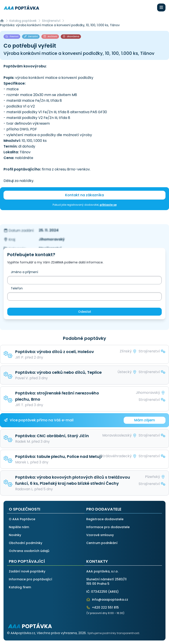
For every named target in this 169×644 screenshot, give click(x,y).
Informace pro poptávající (30, 579)
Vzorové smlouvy (100, 535)
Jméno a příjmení (24, 272)
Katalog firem (20, 587)
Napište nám (19, 527)
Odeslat (85, 312)
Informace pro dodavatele (108, 527)
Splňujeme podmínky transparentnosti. (114, 633)
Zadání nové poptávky (27, 571)
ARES (113, 592)
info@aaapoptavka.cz (107, 600)
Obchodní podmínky (26, 543)
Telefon (17, 288)
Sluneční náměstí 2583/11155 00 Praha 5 (106, 581)
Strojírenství (51, 21)
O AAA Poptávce (22, 519)
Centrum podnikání (102, 543)
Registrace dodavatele (105, 519)
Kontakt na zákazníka (84, 195)
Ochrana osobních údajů (29, 551)
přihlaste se (108, 205)
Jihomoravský (52, 239)
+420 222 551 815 (103, 607)
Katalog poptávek (23, 21)
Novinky (15, 535)
